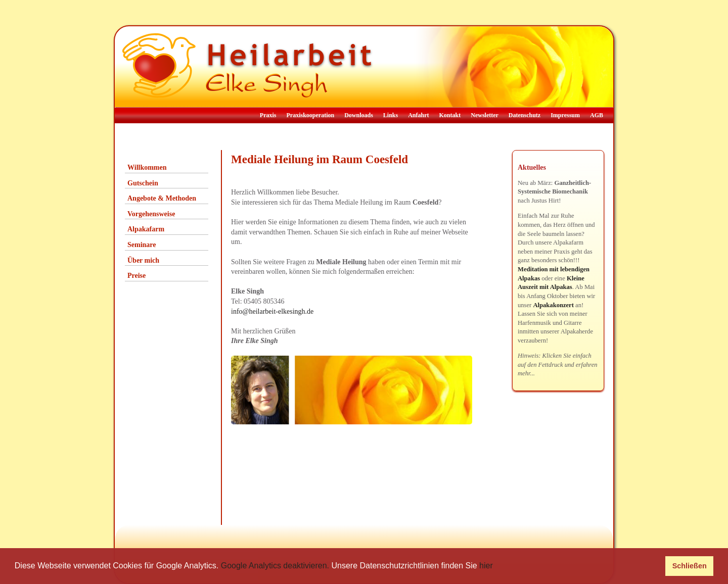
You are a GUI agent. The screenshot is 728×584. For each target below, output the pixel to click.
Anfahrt (418, 115)
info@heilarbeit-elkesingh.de (272, 311)
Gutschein (143, 183)
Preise (136, 276)
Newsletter (485, 115)
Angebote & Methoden (162, 198)
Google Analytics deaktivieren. (275, 566)
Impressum (565, 115)
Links (391, 115)
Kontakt (450, 115)
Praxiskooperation (310, 115)
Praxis (268, 115)
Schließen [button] (690, 566)
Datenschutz (525, 115)
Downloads (359, 115)
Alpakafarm (146, 229)
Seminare (142, 245)
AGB (597, 115)
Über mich (143, 260)
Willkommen (147, 167)
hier (486, 566)
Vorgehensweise (151, 214)
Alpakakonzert (553, 305)
